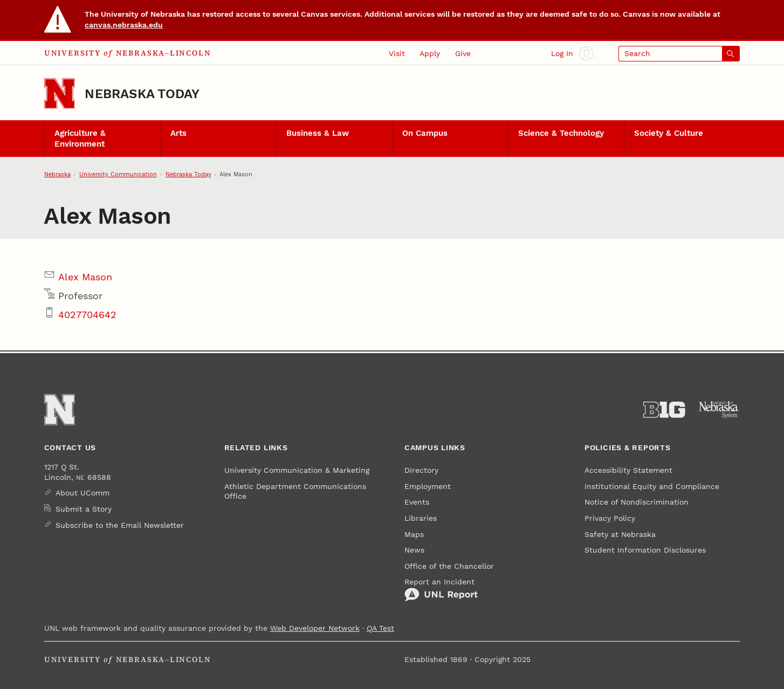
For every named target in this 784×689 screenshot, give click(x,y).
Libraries (421, 518)
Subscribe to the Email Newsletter (120, 525)
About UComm (82, 493)
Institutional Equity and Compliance (652, 486)
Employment (428, 486)
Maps (414, 534)
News (414, 550)
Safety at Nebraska (620, 534)
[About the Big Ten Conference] (664, 410)
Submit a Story (84, 509)
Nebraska (57, 174)
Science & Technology (561, 133)
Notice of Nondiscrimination (637, 502)
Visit (397, 53)
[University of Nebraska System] (719, 410)
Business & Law (318, 133)
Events (417, 502)
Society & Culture (669, 133)
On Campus (425, 133)
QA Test (380, 628)
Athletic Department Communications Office (295, 491)
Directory (421, 470)
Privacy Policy (610, 518)
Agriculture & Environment (80, 139)
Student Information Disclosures (645, 550)
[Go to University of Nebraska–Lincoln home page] (60, 94)
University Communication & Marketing (297, 470)
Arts (178, 133)
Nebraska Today (142, 94)
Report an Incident (441, 590)
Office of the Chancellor (449, 566)
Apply (430, 53)
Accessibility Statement (628, 470)
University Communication (118, 174)
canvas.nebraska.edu (124, 25)
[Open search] (679, 54)
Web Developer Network (315, 628)
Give (463, 53)
